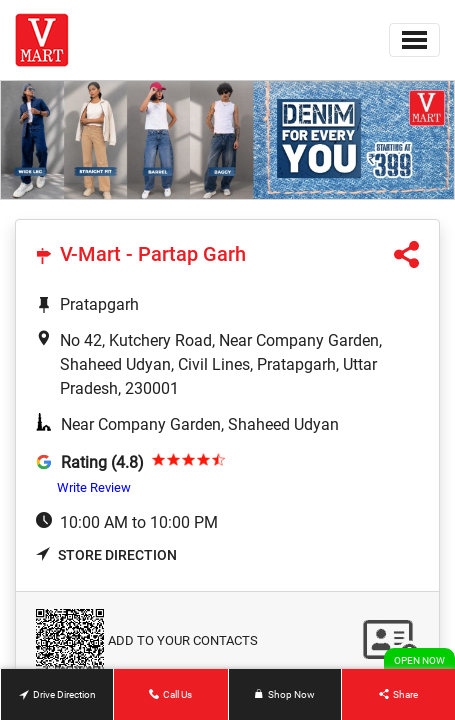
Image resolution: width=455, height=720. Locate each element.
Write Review (94, 487)
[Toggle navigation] (414, 40)
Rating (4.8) (102, 462)
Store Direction (106, 555)
